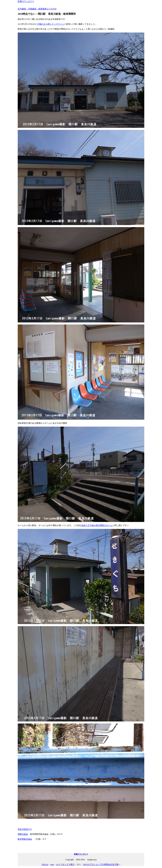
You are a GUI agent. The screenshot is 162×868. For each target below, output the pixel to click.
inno (52, 864)
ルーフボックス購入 (65, 864)
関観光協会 (23, 834)
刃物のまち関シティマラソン (51, 24)
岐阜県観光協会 (25, 839)
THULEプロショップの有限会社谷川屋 (101, 864)
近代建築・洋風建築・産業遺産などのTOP (37, 9)
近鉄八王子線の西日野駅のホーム (97, 525)
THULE (45, 864)
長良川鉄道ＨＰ (25, 829)
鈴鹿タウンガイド (26, 1)
